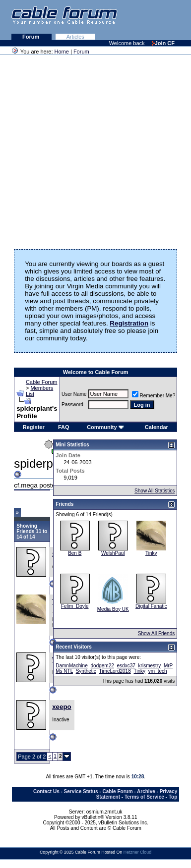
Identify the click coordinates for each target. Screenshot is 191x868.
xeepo (62, 707)
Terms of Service (144, 797)
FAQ (64, 427)
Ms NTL (64, 671)
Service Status (81, 791)
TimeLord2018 (115, 671)
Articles (75, 37)
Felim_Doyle (75, 606)
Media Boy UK (113, 609)
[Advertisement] (93, 149)
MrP (168, 666)
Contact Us (46, 791)
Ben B (75, 553)
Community (105, 427)
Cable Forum (42, 382)
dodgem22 (102, 666)
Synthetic (86, 671)
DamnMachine (71, 666)
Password (72, 405)
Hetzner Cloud (137, 852)
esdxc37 (126, 666)
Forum (32, 37)
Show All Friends (156, 633)
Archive (146, 791)
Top (173, 797)
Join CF (163, 43)
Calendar (157, 427)
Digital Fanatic (151, 606)
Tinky (151, 553)
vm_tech (158, 671)
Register (34, 427)
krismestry (150, 666)
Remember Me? (154, 396)
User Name (74, 394)
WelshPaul (113, 553)
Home (62, 52)
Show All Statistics (155, 491)
